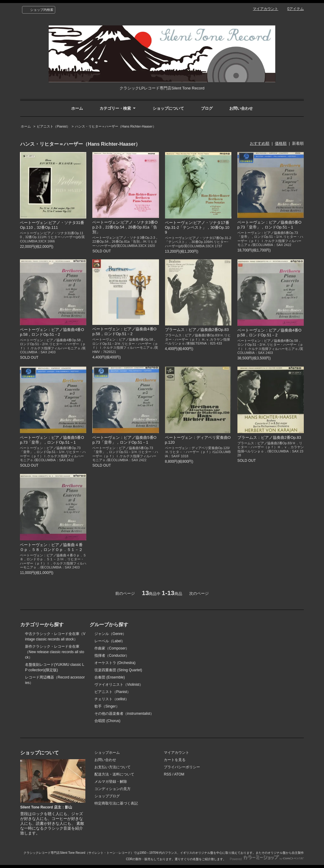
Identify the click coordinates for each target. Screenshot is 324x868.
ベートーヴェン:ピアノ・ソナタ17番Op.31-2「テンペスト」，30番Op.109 (197, 227)
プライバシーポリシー (182, 767)
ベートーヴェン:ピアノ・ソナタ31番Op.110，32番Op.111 (52, 225)
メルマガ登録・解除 (111, 782)
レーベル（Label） (110, 641)
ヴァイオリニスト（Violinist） (119, 685)
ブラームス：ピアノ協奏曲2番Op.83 (197, 330)
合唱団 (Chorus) (107, 721)
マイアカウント (265, 9)
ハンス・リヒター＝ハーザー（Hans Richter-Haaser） (116, 126)
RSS (168, 774)
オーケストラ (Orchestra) (115, 663)
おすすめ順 (260, 143)
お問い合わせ (241, 108)
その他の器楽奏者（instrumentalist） (124, 714)
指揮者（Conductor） (112, 656)
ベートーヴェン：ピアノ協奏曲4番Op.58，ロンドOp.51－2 (52, 332)
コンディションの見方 (113, 789)
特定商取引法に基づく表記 (116, 803)
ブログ (207, 108)
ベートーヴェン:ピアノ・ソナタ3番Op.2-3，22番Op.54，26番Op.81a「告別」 (125, 227)
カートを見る (175, 760)
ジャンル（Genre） (110, 634)
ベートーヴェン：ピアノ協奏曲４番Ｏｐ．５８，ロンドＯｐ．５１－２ (51, 547)
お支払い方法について (113, 767)
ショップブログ (107, 796)
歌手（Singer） (107, 706)
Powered (267, 859)
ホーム (77, 108)
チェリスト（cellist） (112, 699)
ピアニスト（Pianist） (53, 126)
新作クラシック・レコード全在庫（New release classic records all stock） (55, 652)
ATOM (179, 774)
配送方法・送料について (114, 774)
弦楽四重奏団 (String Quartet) (118, 670)
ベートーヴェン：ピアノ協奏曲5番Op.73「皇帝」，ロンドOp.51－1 (269, 225)
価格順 (281, 143)
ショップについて (168, 108)
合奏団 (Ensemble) (110, 677)
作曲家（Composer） (112, 648)
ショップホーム (107, 753)
